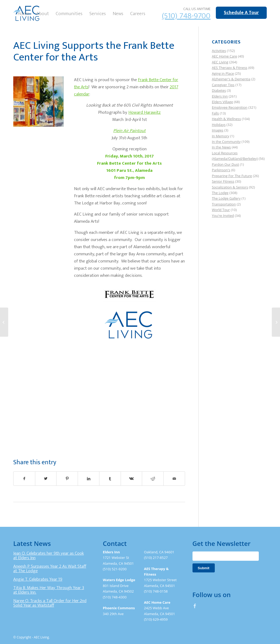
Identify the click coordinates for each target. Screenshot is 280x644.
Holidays (219, 125)
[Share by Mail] (174, 479)
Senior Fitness (223, 181)
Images (218, 130)
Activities (219, 51)
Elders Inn (220, 96)
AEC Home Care (224, 56)
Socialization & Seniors (230, 187)
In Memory (221, 136)
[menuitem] (23, 13)
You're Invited (223, 216)
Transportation (224, 204)
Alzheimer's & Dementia (231, 79)
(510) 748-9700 (186, 16)
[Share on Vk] (132, 479)
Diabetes (219, 90)
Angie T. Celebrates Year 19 (38, 579)
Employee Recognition (230, 107)
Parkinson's (221, 170)
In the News (221, 147)
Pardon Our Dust (226, 164)
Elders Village (222, 102)
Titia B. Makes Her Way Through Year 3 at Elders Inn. (49, 590)
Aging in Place (223, 73)
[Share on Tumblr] (110, 479)
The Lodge (220, 193)
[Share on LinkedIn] (89, 479)
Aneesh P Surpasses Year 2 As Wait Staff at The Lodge (50, 569)
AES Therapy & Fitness (230, 68)
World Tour (221, 210)
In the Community (226, 142)
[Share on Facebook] (24, 479)
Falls (215, 113)
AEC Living (220, 62)
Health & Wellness (226, 119)
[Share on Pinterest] (67, 479)
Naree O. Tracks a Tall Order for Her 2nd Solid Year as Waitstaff (50, 603)
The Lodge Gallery (226, 198)
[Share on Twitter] (46, 479)
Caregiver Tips (223, 85)
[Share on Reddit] (153, 479)
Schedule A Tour (241, 13)
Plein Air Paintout (129, 131)
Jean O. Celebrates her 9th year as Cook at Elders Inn (49, 556)
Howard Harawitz (145, 112)
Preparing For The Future (232, 176)
